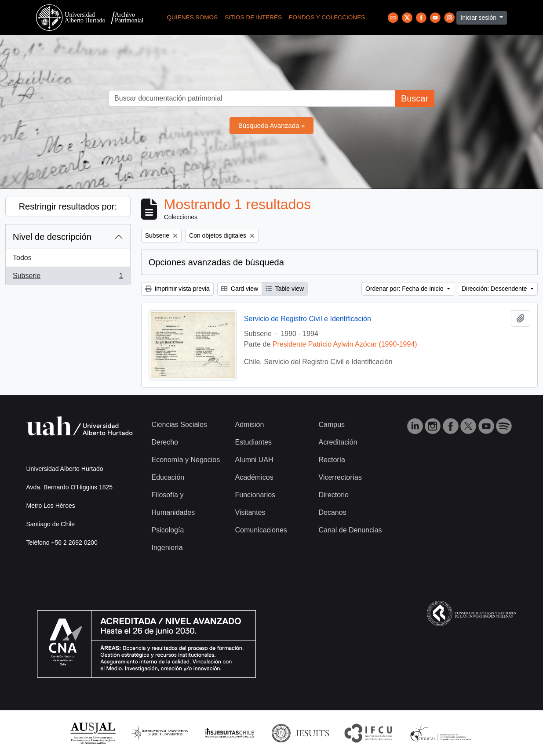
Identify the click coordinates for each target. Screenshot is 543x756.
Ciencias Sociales (179, 425)
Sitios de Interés (253, 17)
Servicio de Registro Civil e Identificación (308, 319)
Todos (22, 258)
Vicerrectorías (340, 477)
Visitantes (250, 512)
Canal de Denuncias (350, 530)
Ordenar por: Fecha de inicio (405, 289)
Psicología (168, 530)
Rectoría (332, 460)
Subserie (68, 278)
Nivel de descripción (52, 237)
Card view (240, 289)
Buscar (415, 98)
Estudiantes (254, 442)
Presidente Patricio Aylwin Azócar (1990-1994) (345, 344)
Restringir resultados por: (68, 206)
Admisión (250, 425)
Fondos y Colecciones (327, 17)
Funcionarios (255, 495)
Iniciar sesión (479, 18)
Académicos (254, 477)
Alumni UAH (254, 460)
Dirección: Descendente (495, 289)
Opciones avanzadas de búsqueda (216, 262)
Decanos (333, 512)
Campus (332, 425)
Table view (285, 289)
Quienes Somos (193, 17)
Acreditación (338, 442)
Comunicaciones (261, 530)
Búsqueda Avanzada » (272, 125)
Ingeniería (167, 548)
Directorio (334, 495)
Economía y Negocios (186, 460)
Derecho (165, 442)
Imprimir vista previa (177, 289)
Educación (168, 477)
